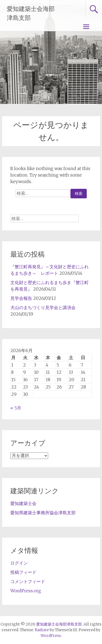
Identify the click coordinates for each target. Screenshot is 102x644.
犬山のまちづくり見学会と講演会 (43, 307)
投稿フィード (23, 572)
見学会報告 (21, 298)
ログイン (19, 563)
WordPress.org (26, 591)
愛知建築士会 (23, 503)
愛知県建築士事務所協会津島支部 (43, 513)
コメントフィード (28, 581)
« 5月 (16, 408)
